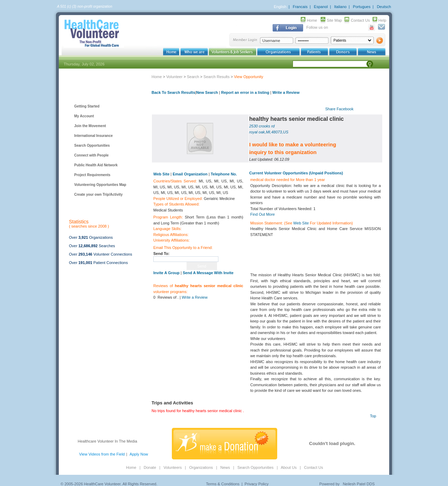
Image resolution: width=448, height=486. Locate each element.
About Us (289, 467)
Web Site (301, 223)
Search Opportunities (92, 145)
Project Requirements (92, 175)
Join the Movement (90, 126)
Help (382, 20)
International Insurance (93, 136)
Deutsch (384, 7)
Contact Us (360, 20)
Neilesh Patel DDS (359, 484)
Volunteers (173, 467)
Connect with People (91, 155)
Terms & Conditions (223, 484)
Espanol (321, 7)
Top (373, 416)
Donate (150, 467)
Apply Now (139, 454)
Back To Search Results (173, 92)
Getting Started (87, 106)
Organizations (201, 467)
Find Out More (262, 214)
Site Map (334, 20)
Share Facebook (339, 109)
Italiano (340, 7)
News (225, 467)
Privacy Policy (257, 484)
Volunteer (174, 77)
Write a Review (286, 92)
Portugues (362, 7)
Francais (300, 7)
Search (193, 77)
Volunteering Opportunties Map (100, 185)
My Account (84, 116)
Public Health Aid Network (96, 165)
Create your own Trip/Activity (98, 195)
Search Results (216, 77)
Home (312, 20)
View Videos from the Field (102, 454)
